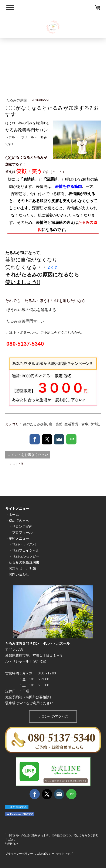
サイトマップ (64, 854)
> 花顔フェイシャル (24, 550)
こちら (83, 835)
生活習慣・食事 (76, 424)
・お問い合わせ (17, 574)
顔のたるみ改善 (35, 424)
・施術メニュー (17, 538)
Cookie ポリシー (45, 854)
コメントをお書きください (28, 455)
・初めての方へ (17, 521)
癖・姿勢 (56, 424)
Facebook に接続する (20, 814)
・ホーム (12, 515)
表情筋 (95, 424)
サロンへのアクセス (53, 716)
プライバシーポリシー (19, 854)
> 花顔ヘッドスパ (23, 544)
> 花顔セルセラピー (24, 556)
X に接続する (17, 807)
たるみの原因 (17, 100)
